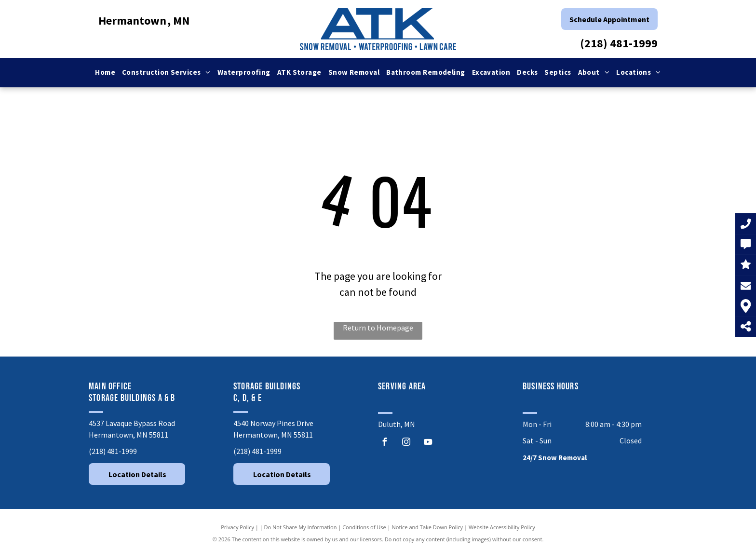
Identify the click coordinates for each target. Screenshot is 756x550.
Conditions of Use (364, 527)
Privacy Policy (237, 527)
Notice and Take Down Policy (428, 527)
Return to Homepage (378, 328)
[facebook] (384, 443)
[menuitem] (105, 73)
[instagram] (406, 443)
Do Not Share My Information (301, 527)
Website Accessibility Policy (502, 527)
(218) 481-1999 (619, 43)
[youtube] (428, 443)
